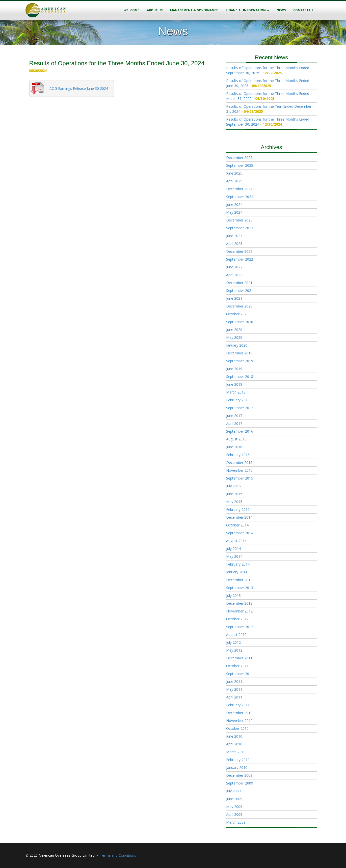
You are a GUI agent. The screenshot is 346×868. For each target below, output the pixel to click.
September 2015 (240, 478)
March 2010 (236, 752)
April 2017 (234, 423)
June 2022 (234, 267)
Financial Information (247, 10)
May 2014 (234, 556)
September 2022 (240, 259)
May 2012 (234, 650)
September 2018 (240, 376)
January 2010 (237, 767)
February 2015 (238, 509)
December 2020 (239, 306)
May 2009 (234, 807)
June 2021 (234, 298)
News (281, 10)
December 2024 (239, 189)
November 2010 (239, 721)
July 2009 (233, 791)
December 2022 (239, 251)
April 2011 (234, 697)
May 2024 (234, 212)
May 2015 (234, 502)
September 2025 (240, 165)
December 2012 (239, 603)
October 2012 (237, 619)
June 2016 (234, 447)
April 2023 (234, 244)
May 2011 (234, 689)
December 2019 (239, 353)
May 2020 (234, 337)
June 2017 (234, 416)
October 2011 (237, 666)
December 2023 (239, 220)
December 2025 (239, 158)
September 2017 (240, 408)
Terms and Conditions (118, 855)
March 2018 (236, 392)
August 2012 (236, 635)
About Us (155, 10)
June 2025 (234, 173)
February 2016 (238, 455)
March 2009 (236, 822)
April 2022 (234, 275)
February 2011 (238, 705)
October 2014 (237, 525)
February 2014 (238, 564)
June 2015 (234, 494)
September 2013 (240, 588)
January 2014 (237, 572)
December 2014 (239, 517)
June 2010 (234, 736)
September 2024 (240, 197)
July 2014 (233, 549)
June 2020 (234, 330)
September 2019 (240, 361)
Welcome (131, 10)
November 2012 (239, 611)
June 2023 (234, 236)
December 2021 (239, 283)
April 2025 (234, 181)
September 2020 (240, 322)
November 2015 (239, 470)
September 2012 (240, 627)
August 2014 (236, 541)
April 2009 (234, 814)
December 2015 (239, 463)
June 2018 (234, 384)
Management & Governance (194, 10)
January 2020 (237, 345)
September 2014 (240, 533)
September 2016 (240, 431)
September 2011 (240, 674)
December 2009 (239, 775)
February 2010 (238, 760)
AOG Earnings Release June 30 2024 (79, 88)
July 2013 (233, 595)
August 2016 (236, 439)
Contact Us (303, 10)
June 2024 (234, 204)
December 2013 (239, 580)
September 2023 (240, 228)
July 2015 (233, 486)
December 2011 (239, 658)
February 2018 (238, 400)
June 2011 (234, 681)
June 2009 (234, 799)
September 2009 (240, 783)
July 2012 (233, 642)
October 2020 (237, 314)
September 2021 (240, 290)
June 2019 (234, 369)
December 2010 (239, 713)
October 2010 (237, 728)
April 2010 (234, 744)
